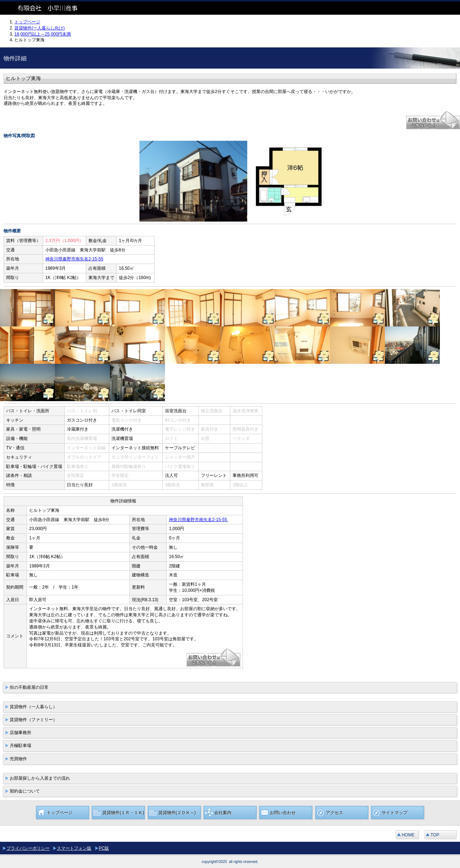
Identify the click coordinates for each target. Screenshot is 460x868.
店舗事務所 (20, 733)
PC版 (104, 848)
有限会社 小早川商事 (54, 8)
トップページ (27, 22)
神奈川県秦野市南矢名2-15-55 (74, 259)
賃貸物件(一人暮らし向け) (40, 28)
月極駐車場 (20, 746)
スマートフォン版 (74, 848)
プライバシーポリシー (28, 848)
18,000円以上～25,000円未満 (43, 34)
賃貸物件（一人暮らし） (33, 707)
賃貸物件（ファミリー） (33, 720)
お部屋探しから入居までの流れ (40, 778)
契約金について (25, 791)
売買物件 (18, 759)
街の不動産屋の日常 (29, 687)
